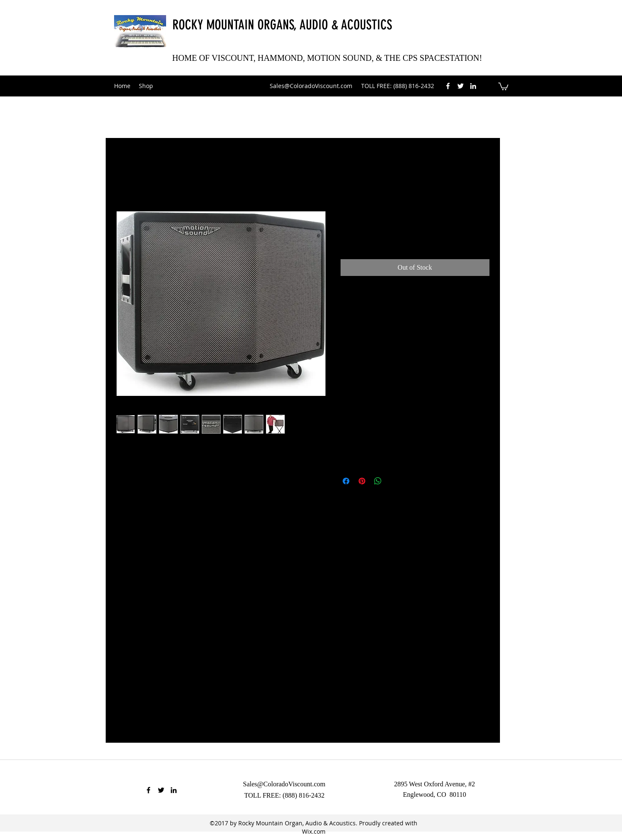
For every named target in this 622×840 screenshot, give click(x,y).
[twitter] (461, 86)
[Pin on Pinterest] (362, 481)
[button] (503, 86)
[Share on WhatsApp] (378, 481)
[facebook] (448, 86)
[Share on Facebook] (346, 481)
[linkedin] (473, 86)
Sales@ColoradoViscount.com (311, 86)
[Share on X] (394, 481)
